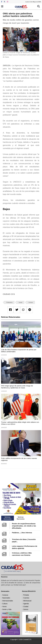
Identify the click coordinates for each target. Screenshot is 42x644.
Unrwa (31, 302)
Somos (26, 609)
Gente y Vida (7, 609)
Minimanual (27, 601)
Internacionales (8, 601)
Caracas (5, 595)
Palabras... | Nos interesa (22, 533)
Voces (4, 607)
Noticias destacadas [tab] (8, 518)
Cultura (5, 604)
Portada (26, 595)
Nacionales (6, 598)
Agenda (26, 604)
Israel (20, 302)
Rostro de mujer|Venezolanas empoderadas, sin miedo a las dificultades (24, 526)
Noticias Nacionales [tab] (21, 518)
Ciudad (26, 607)
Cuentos (26, 598)
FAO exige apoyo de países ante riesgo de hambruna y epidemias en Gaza (17, 387)
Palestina (9, 302)
